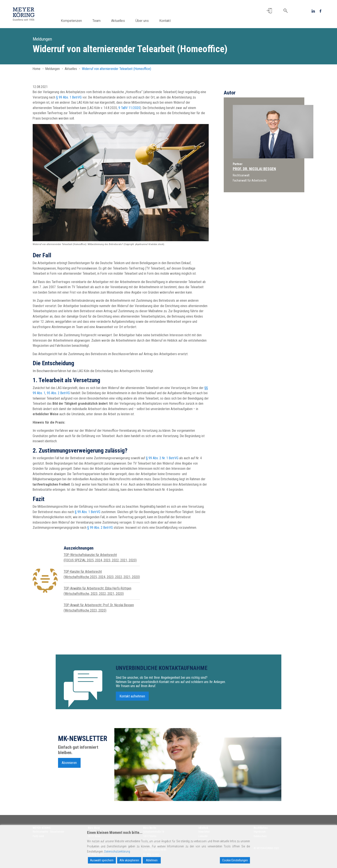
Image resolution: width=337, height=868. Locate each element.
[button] (269, 11)
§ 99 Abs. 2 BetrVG (100, 528)
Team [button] (102, 21)
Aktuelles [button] (123, 21)
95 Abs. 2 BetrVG (58, 393)
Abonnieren (69, 765)
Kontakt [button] (170, 21)
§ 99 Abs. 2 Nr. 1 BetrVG (162, 458)
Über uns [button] (147, 21)
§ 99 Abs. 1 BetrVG (69, 97)
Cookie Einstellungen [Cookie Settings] (235, 860)
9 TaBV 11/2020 (129, 108)
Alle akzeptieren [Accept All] (129, 860)
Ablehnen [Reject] (152, 860)
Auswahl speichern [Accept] (102, 860)
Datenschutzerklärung (117, 851)
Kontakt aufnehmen (132, 698)
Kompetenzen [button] (77, 21)
